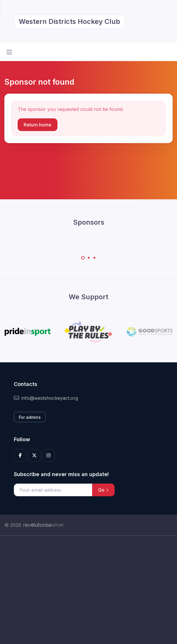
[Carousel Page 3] (94, 258)
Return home (38, 125)
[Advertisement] (88, 590)
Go (103, 490)
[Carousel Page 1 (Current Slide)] (83, 258)
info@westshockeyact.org (46, 398)
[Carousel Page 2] (89, 258)
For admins (30, 417)
